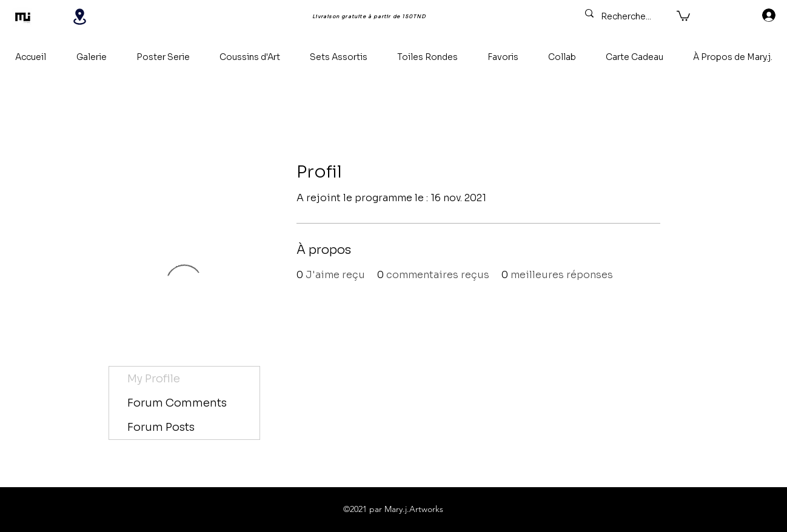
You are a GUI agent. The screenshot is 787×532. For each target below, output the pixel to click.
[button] (683, 15)
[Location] (79, 17)
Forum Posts (161, 427)
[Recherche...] (628, 17)
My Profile (154, 379)
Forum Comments (177, 403)
